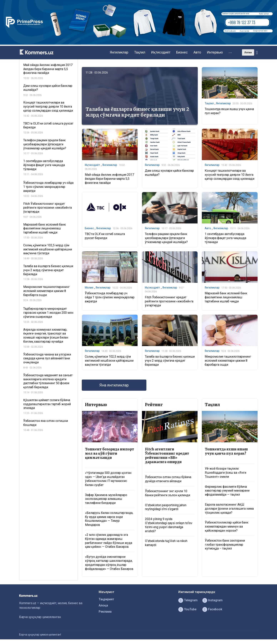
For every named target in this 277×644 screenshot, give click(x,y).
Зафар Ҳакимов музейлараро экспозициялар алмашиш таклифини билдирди (106, 499)
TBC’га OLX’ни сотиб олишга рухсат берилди (105, 236)
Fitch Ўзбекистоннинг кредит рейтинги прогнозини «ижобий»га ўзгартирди (169, 301)
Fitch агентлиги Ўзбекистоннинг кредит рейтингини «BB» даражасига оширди (167, 456)
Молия (89, 288)
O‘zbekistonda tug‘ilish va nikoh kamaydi (166, 543)
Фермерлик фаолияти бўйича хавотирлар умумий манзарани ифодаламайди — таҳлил (227, 491)
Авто (197, 52)
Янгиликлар (119, 52)
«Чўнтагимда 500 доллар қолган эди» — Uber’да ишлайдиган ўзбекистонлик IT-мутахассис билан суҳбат (108, 479)
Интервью (215, 52)
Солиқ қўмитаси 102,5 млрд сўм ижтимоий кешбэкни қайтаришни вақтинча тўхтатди (109, 361)
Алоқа (103, 605)
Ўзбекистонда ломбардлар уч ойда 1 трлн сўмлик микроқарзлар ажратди (110, 297)
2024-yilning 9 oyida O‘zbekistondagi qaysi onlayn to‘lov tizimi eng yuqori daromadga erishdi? (169, 525)
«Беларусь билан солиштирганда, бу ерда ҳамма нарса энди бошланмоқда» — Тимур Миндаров (109, 519)
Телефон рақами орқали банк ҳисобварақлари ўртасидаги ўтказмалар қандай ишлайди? (166, 238)
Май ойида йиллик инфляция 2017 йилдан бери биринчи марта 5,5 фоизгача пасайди (109, 179)
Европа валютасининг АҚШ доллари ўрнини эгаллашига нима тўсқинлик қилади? (229, 509)
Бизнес (182, 52)
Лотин (248, 52)
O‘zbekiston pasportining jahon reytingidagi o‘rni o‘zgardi (166, 507)
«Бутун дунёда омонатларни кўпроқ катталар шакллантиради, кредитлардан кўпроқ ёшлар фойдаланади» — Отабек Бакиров (109, 563)
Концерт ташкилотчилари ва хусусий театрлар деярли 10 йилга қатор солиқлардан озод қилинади (229, 175)
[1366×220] (138, 44)
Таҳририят (106, 599)
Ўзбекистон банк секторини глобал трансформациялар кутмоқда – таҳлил (225, 545)
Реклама (105, 612)
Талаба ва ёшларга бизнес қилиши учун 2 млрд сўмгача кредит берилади (137, 112)
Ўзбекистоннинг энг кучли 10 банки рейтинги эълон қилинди (168, 493)
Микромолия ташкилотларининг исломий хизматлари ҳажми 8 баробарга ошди (228, 361)
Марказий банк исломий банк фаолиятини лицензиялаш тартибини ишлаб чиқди (226, 297)
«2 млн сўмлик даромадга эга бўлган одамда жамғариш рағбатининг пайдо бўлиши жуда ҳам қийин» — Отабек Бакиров (109, 541)
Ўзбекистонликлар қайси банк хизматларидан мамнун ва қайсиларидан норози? (227, 526)
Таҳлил (140, 52)
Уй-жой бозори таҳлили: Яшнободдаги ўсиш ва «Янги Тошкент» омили (226, 473)
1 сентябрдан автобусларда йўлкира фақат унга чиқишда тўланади (225, 238)
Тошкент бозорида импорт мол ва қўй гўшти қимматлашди (110, 453)
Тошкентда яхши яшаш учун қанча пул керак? (226, 451)
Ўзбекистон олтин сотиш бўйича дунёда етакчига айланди (168, 479)
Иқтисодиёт (161, 52)
